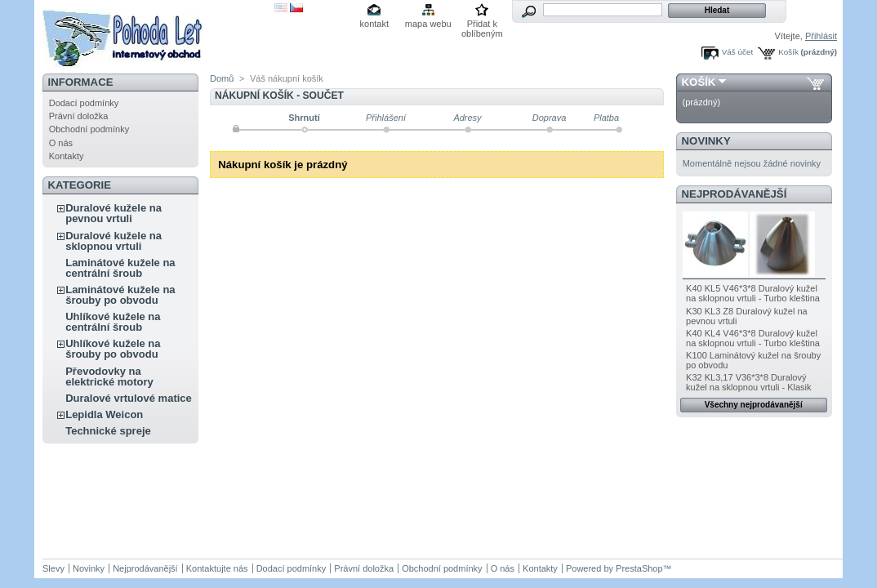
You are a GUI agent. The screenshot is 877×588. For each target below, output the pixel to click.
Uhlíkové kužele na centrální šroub (113, 322)
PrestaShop (639, 568)
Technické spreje (108, 431)
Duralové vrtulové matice (129, 398)
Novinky (706, 141)
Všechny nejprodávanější (754, 405)
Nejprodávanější (735, 194)
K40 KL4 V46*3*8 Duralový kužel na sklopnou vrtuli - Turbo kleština (753, 338)
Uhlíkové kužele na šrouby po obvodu (113, 349)
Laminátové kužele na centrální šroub (120, 268)
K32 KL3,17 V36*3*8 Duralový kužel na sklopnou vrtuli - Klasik (748, 382)
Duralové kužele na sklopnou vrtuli (114, 241)
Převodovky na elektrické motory (109, 376)
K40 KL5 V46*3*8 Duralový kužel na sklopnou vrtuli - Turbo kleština (753, 293)
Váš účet (737, 52)
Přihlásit (821, 36)
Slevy (53, 568)
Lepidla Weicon (104, 414)
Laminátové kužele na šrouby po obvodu (120, 295)
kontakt (374, 24)
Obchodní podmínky (89, 129)
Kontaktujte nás (217, 568)
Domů (222, 78)
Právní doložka (79, 116)
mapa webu (428, 24)
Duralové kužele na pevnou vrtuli (114, 213)
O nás (61, 143)
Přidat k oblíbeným (482, 25)
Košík (788, 52)
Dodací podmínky (84, 103)
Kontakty (67, 156)
